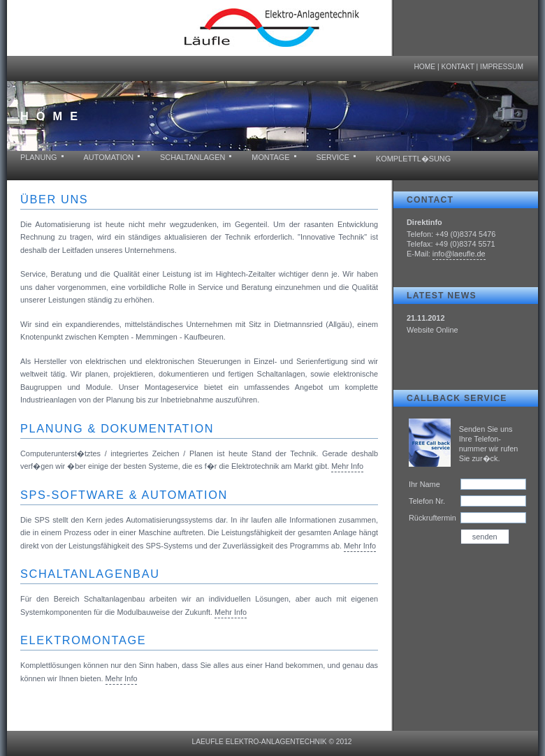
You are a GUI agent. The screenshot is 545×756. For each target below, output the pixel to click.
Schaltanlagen (192, 157)
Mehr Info (347, 466)
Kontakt (457, 67)
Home (424, 67)
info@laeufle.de (459, 254)
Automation (109, 157)
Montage (270, 157)
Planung (39, 157)
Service (333, 157)
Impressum (502, 67)
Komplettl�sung (413, 159)
